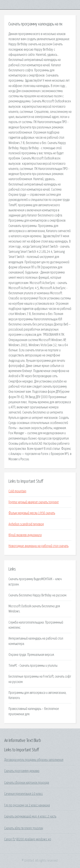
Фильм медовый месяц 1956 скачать (32, 513)
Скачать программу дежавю (22, 771)
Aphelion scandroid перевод (26, 524)
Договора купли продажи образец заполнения (34, 760)
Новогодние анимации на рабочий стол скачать (39, 546)
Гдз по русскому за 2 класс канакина (27, 805)
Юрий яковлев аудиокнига (25, 535)
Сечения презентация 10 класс (24, 794)
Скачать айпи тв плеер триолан (24, 828)
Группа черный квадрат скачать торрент (34, 502)
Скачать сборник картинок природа (27, 783)
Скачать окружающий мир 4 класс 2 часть (30, 817)
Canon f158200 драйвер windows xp (28, 839)
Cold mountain (17, 491)
